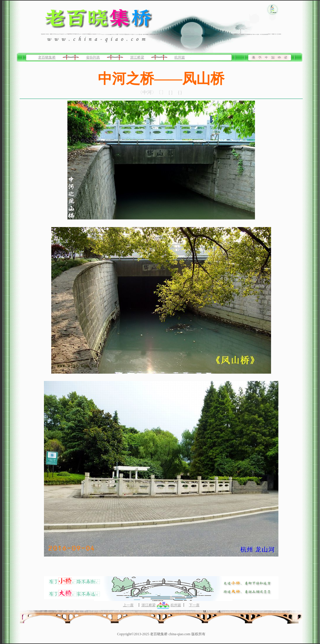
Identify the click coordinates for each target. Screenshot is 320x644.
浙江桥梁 (137, 57)
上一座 (128, 605)
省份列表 (93, 57)
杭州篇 (180, 57)
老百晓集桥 (47, 57)
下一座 (194, 605)
